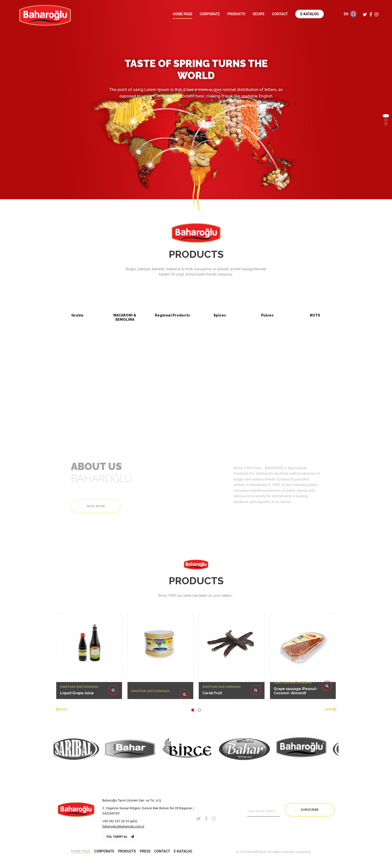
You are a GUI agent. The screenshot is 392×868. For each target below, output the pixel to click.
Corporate (210, 14)
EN (350, 14)
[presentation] (61, 709)
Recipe (259, 14)
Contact (280, 14)
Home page (182, 14)
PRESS (145, 851)
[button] (386, 116)
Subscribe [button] (310, 810)
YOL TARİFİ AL (120, 837)
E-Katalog (309, 14)
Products (236, 14)
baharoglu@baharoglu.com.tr (123, 826)
